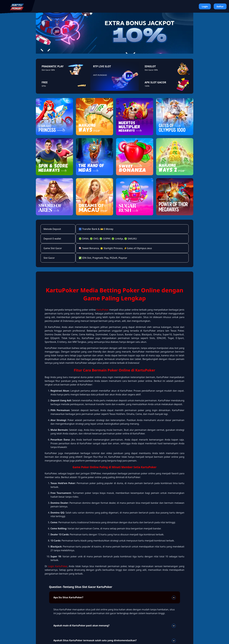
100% (147, 86)
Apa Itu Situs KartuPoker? (115, 598)
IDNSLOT (150, 66)
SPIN (44, 86)
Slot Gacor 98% (48, 70)
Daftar (220, 6)
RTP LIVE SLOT (102, 66)
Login (205, 6)
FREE (45, 82)
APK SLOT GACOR (155, 82)
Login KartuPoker (58, 566)
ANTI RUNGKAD (100, 75)
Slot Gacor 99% (151, 70)
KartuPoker (102, 310)
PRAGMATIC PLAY (53, 66)
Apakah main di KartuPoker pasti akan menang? (115, 626)
